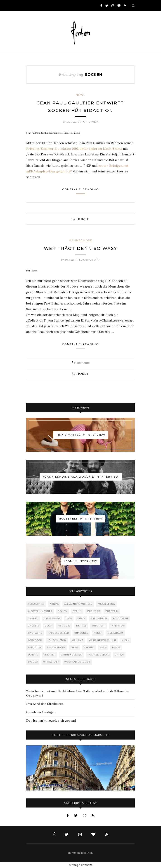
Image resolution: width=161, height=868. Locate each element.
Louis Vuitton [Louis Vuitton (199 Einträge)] (57, 640)
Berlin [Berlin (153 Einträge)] (77, 611)
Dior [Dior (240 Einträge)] (69, 618)
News (81, 95)
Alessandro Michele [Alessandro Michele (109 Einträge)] (78, 604)
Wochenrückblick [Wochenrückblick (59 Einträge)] (77, 662)
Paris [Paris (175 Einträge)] (103, 647)
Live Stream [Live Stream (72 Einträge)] (115, 633)
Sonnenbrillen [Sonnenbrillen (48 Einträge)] (72, 655)
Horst (83, 219)
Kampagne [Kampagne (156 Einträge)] (35, 633)
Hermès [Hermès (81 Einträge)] (81, 626)
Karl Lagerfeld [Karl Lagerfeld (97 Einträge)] (58, 633)
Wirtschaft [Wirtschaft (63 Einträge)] (51, 662)
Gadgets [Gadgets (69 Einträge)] (34, 626)
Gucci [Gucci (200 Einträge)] (49, 626)
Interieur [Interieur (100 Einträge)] (99, 626)
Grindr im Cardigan (41, 712)
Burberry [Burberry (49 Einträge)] (112, 611)
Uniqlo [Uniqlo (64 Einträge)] (33, 662)
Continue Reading (81, 191)
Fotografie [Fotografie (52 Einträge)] (121, 618)
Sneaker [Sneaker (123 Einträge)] (50, 655)
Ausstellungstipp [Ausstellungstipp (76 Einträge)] (40, 611)
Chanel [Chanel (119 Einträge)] (33, 618)
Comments (80, 363)
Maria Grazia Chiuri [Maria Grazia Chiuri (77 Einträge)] (102, 640)
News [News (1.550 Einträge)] (75, 647)
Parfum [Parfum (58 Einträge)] (89, 647)
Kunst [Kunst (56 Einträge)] (98, 633)
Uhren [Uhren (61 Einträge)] (119, 655)
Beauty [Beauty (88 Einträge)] (62, 611)
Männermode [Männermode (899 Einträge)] (56, 647)
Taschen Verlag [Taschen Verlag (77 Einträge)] (99, 655)
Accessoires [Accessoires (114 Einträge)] (36, 604)
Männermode (80, 240)
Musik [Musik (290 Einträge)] (125, 640)
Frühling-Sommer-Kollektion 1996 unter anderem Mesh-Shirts (75, 149)
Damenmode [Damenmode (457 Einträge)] (52, 618)
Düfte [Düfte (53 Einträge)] (81, 618)
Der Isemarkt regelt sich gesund (51, 721)
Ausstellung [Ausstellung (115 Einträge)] (106, 604)
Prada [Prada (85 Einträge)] (116, 647)
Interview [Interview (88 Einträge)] (118, 626)
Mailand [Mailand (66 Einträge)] (77, 640)
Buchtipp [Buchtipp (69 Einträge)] (94, 611)
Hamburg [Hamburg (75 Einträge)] (64, 626)
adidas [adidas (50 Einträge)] (54, 604)
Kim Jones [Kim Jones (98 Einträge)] (81, 633)
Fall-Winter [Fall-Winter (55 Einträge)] (99, 618)
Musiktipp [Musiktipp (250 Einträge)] (35, 647)
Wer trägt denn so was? (80, 248)
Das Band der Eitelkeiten (45, 704)
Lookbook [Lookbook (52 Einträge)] (35, 640)
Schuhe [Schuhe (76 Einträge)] (33, 655)
